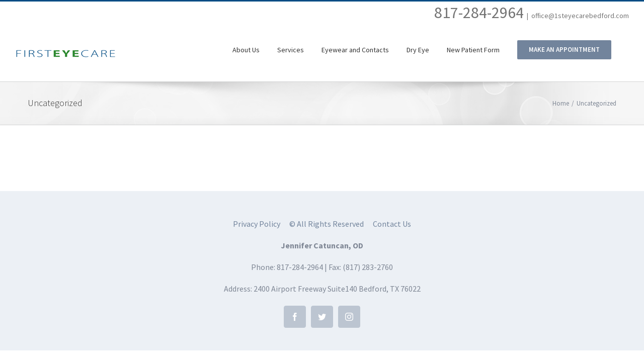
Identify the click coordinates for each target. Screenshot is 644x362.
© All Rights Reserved (327, 224)
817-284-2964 (479, 13)
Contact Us (392, 224)
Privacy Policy (257, 224)
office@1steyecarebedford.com (580, 16)
